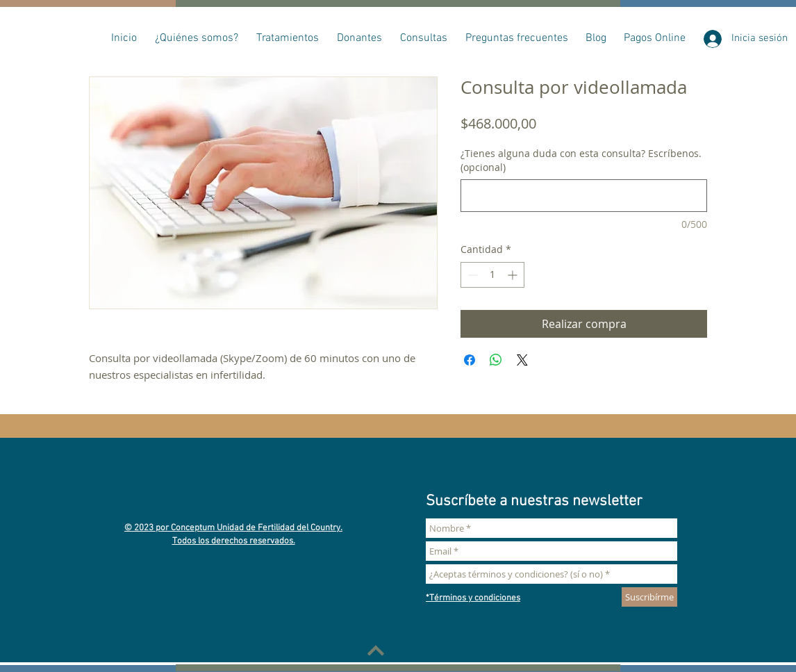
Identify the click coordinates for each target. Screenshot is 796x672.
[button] (197, 39)
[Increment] (514, 275)
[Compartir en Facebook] (470, 360)
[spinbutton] (492, 275)
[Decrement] (471, 275)
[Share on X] (522, 360)
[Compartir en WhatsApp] (496, 360)
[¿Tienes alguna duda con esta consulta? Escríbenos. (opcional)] (584, 196)
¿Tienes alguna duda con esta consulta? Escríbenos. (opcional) (581, 160)
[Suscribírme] (649, 597)
